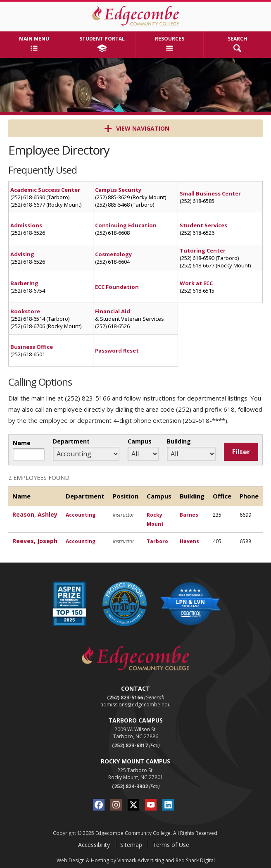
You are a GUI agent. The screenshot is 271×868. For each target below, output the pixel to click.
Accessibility (94, 845)
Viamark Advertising (141, 860)
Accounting (81, 515)
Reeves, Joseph (35, 541)
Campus (140, 441)
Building (179, 441)
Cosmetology (113, 254)
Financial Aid (113, 311)
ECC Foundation (117, 287)
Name (22, 443)
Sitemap (131, 845)
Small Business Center (210, 193)
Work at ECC (196, 283)
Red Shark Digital (195, 860)
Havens (189, 541)
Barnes (189, 515)
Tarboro (157, 541)
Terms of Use (171, 845)
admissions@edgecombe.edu (135, 705)
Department (71, 441)
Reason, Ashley (35, 514)
